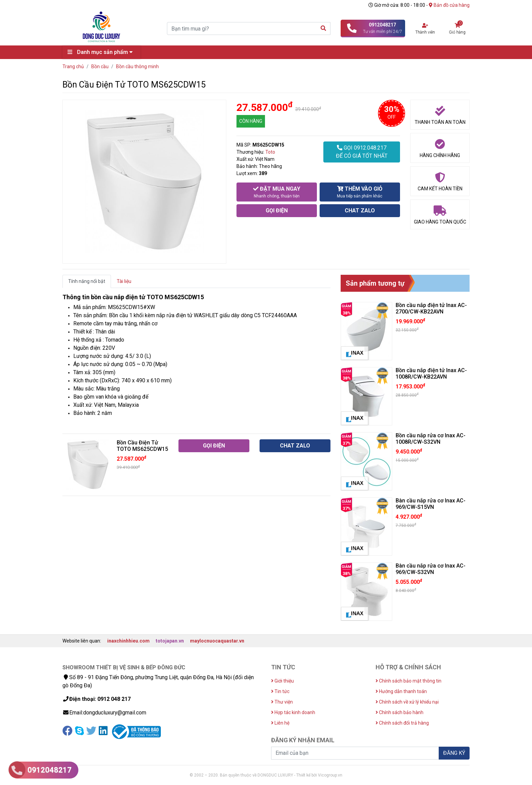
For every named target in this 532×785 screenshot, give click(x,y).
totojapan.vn (170, 641)
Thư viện (282, 702)
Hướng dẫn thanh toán (401, 691)
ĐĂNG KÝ (454, 753)
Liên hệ (280, 723)
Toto (270, 152)
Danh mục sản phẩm (102, 52)
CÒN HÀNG (251, 121)
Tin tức (280, 691)
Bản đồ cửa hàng (449, 5)
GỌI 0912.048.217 (362, 152)
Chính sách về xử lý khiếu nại (407, 702)
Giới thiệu (282, 681)
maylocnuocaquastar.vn (217, 641)
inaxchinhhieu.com (128, 641)
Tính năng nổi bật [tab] (87, 281)
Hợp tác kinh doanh (293, 712)
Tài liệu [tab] (124, 281)
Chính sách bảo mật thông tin (408, 681)
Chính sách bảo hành (400, 712)
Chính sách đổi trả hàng (402, 723)
